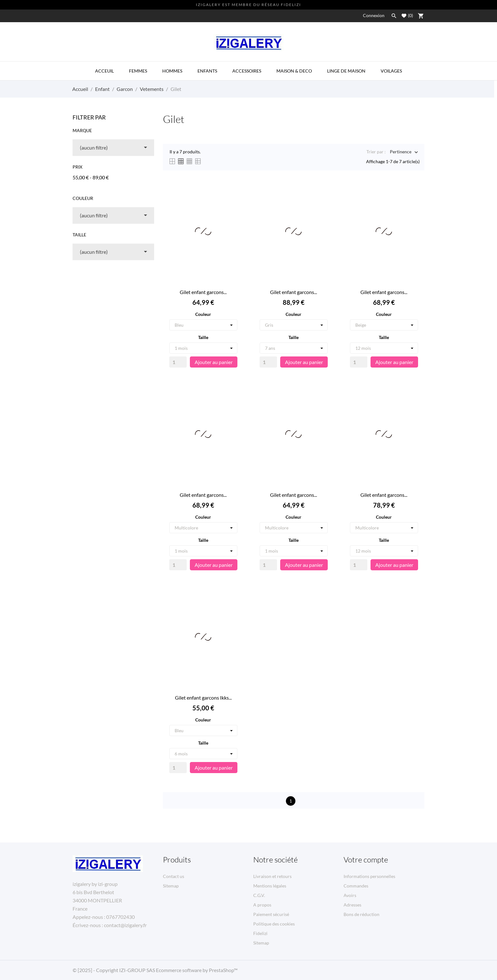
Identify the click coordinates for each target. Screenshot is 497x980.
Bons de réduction (361, 914)
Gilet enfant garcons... (203, 292)
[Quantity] (178, 362)
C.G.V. (259, 895)
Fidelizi (260, 933)
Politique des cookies (274, 924)
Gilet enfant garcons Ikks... (203, 698)
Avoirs (350, 895)
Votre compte (366, 860)
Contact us (174, 876)
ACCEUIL (104, 71)
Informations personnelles (369, 876)
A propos (262, 905)
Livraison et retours (272, 876)
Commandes (356, 886)
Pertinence (401, 152)
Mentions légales (270, 886)
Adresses (352, 905)
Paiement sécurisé (271, 914)
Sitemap (171, 886)
